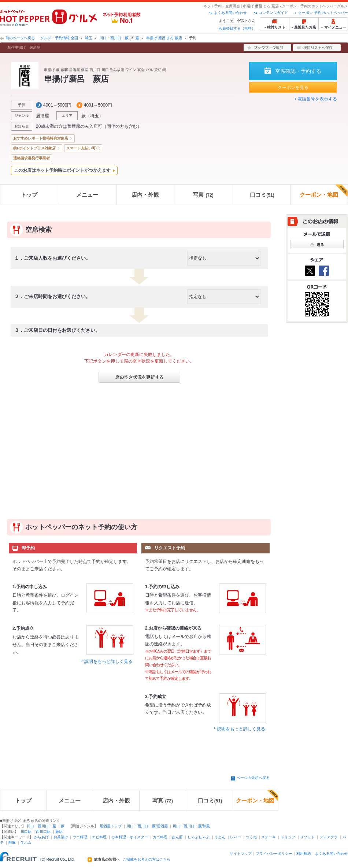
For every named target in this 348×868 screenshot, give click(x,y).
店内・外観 (145, 195)
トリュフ (288, 837)
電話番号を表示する (317, 99)
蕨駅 (59, 832)
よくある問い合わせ (230, 13)
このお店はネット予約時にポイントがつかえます (62, 170)
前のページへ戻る (20, 38)
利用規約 (304, 854)
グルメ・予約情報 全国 (59, 38)
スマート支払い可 (81, 148)
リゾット (307, 837)
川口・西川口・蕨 (114, 38)
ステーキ (269, 837)
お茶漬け (61, 837)
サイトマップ (241, 854)
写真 (203, 195)
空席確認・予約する (298, 71)
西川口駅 (43, 832)
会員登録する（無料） (237, 28)
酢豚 (12, 843)
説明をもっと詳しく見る (108, 661)
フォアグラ (329, 837)
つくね (251, 837)
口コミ (262, 195)
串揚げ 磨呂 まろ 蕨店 (164, 38)
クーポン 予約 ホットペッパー (323, 13)
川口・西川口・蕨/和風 (191, 826)
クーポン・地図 (324, 191)
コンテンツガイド (273, 13)
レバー (236, 837)
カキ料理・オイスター (130, 837)
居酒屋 (42, 116)
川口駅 (26, 832)
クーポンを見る (293, 88)
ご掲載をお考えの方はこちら (147, 860)
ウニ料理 (80, 837)
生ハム (26, 843)
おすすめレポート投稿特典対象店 (41, 138)
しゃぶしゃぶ (199, 837)
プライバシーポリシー (274, 854)
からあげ (41, 837)
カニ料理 (160, 837)
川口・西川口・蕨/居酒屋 (147, 826)
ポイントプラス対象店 (37, 148)
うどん (220, 837)
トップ (29, 195)
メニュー (87, 195)
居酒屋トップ (111, 826)
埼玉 (89, 38)
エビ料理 (99, 837)
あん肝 (177, 837)
